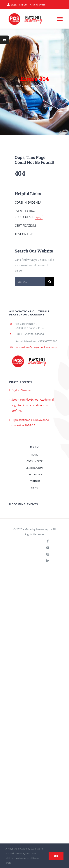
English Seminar (22, 390)
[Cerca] (50, 282)
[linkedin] (48, 561)
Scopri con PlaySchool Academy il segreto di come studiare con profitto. (33, 405)
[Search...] (30, 282)
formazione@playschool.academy (36, 347)
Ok (56, 856)
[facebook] (48, 541)
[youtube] (48, 548)
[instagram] (48, 554)
